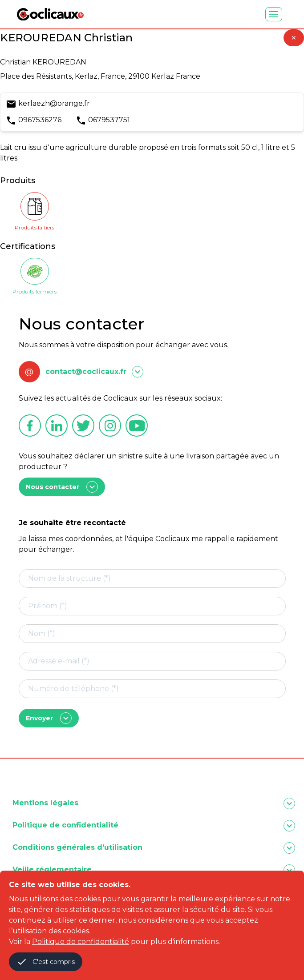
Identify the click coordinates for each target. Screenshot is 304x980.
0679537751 (109, 120)
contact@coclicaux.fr (86, 372)
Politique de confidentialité (81, 942)
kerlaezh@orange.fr (54, 103)
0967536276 (40, 120)
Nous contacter (62, 487)
